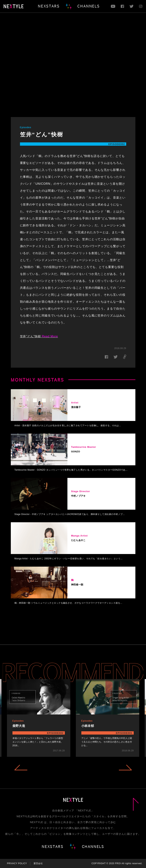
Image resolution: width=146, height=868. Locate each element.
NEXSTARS (49, 6)
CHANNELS (88, 6)
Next (125, 768)
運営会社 (38, 863)
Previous (21, 768)
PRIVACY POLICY (17, 863)
